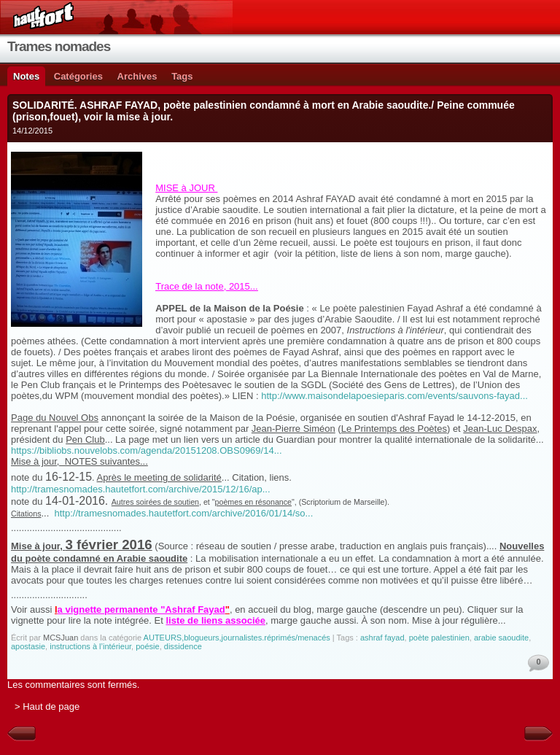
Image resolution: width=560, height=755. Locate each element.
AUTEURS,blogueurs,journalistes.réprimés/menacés (237, 638)
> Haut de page (47, 706)
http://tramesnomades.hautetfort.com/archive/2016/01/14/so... (184, 513)
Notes (26, 76)
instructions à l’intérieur (90, 646)
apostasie (28, 646)
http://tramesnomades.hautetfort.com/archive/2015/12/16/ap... (141, 489)
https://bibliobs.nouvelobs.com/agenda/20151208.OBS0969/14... (147, 450)
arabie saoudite (501, 638)
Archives (137, 76)
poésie (147, 646)
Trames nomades (59, 46)
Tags (182, 76)
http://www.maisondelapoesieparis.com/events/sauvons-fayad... (394, 396)
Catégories (78, 76)
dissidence (183, 646)
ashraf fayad (382, 638)
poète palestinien (439, 638)
